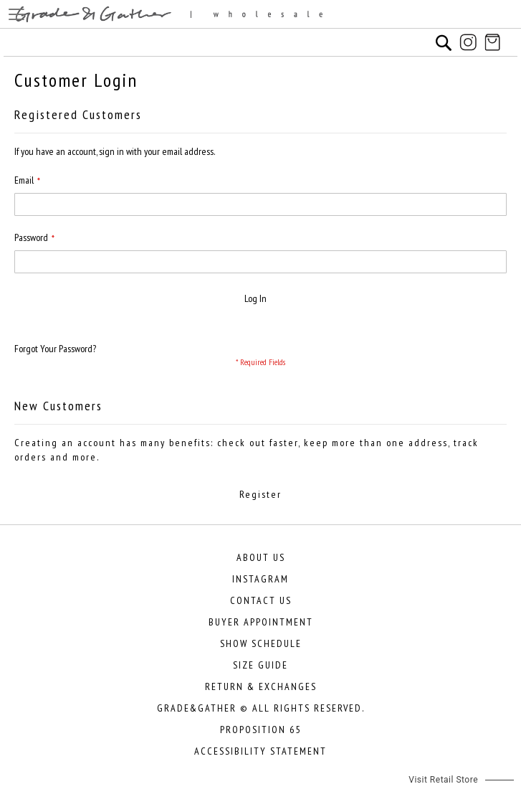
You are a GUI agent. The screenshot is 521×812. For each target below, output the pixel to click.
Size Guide (260, 665)
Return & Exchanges (261, 686)
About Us (261, 557)
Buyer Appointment (261, 622)
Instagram (260, 579)
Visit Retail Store (443, 780)
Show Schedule (261, 643)
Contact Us (261, 600)
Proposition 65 (260, 730)
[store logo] (260, 14)
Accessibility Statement (260, 751)
